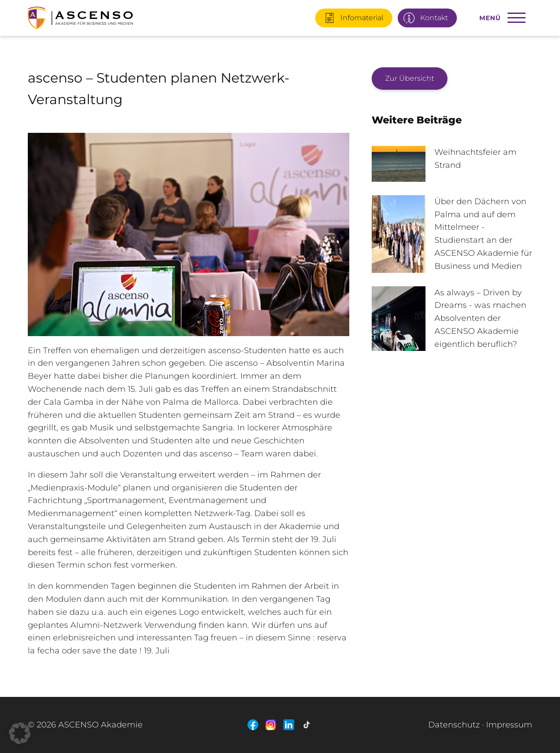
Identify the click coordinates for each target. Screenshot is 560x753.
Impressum (509, 725)
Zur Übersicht (410, 78)
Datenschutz (454, 725)
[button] (20, 733)
